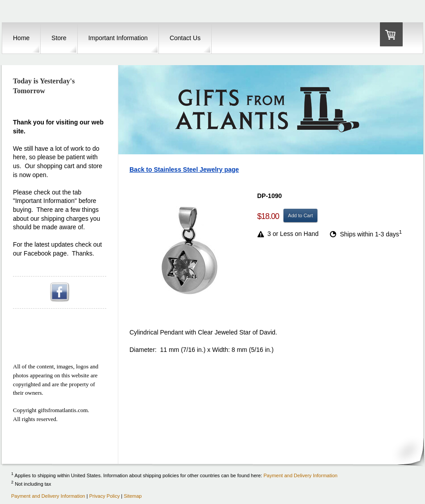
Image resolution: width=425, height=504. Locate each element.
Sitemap (133, 496)
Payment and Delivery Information (300, 475)
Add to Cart (300, 215)
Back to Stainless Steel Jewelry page (184, 169)
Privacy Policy (104, 496)
